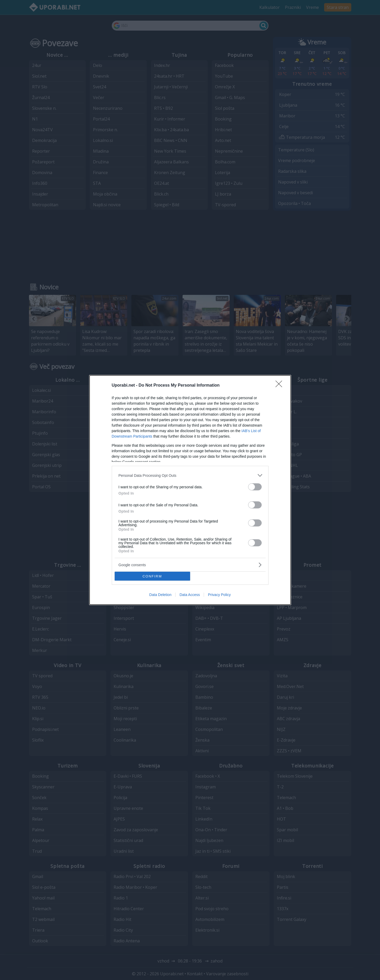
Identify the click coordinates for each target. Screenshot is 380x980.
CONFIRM (152, 576)
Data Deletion (160, 595)
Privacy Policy (219, 595)
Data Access (190, 595)
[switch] (255, 487)
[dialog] (190, 490)
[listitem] (190, 475)
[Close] (280, 386)
